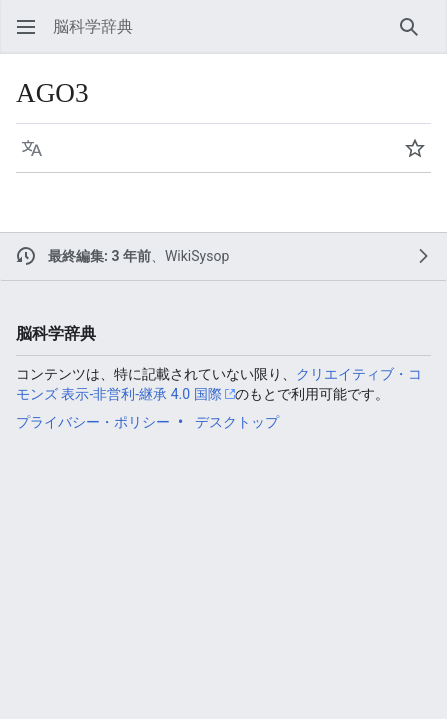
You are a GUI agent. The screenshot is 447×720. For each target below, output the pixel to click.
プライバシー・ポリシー (93, 422)
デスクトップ (237, 422)
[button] (26, 27)
